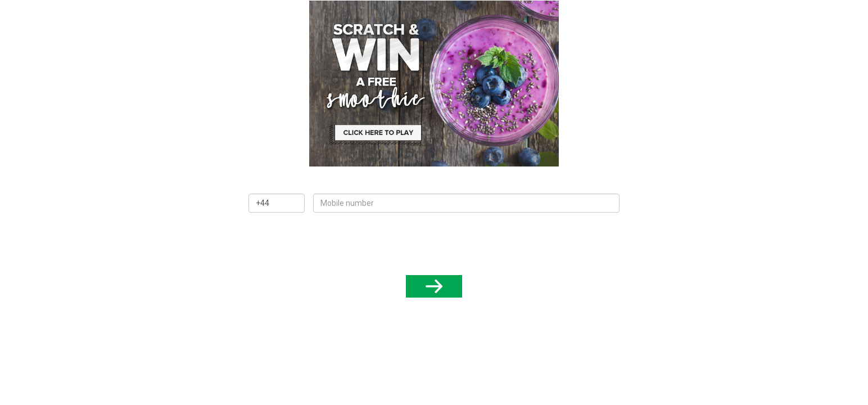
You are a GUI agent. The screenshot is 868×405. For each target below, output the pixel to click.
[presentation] (434, 242)
